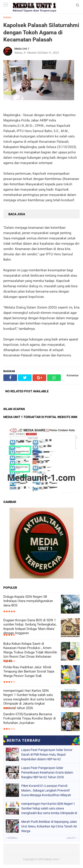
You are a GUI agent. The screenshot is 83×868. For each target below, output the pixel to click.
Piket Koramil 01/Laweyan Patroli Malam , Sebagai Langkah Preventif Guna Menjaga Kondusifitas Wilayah (46, 790)
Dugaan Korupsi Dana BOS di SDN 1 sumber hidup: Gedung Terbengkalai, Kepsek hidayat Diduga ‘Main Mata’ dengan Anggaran (30, 627)
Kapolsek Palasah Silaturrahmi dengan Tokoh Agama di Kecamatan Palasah (41, 32)
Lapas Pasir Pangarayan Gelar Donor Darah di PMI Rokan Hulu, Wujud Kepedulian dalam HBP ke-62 (47, 755)
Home (7, 18)
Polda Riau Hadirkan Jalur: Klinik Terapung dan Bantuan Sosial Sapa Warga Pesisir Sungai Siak (29, 672)
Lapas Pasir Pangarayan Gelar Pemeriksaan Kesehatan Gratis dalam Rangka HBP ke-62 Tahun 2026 (47, 772)
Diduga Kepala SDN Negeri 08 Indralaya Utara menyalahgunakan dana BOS (28, 601)
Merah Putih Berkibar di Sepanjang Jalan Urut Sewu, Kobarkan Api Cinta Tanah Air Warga (49, 826)
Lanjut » (72, 838)
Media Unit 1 (52, 859)
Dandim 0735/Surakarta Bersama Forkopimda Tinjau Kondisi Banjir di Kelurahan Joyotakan (30, 718)
